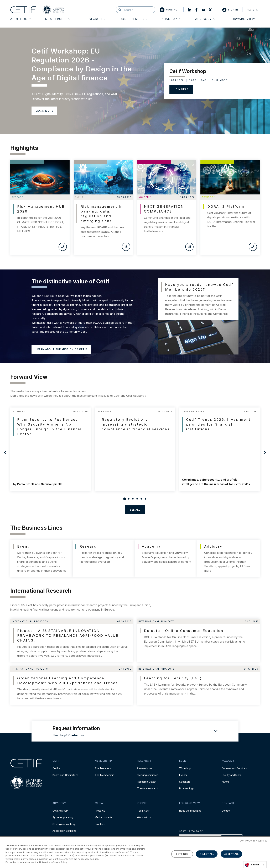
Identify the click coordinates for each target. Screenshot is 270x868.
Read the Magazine (190, 811)
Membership (58, 19)
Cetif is (56, 768)
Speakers (185, 782)
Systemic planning (63, 817)
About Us (21, 19)
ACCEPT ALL (231, 854)
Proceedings (187, 788)
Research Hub (145, 768)
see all (135, 510)
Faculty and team (231, 775)
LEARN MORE (44, 111)
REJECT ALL (207, 854)
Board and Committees (65, 775)
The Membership (105, 775)
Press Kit (100, 811)
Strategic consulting (64, 824)
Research (95, 19)
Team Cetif (143, 811)
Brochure (100, 824)
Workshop (185, 768)
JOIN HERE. (181, 89)
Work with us (144, 817)
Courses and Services (234, 768)
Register (253, 10)
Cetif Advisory (61, 811)
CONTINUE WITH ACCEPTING (254, 841)
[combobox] (255, 865)
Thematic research (148, 788)
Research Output (147, 782)
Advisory (205, 19)
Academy (171, 19)
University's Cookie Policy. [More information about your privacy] (53, 862)
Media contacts (104, 817)
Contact (169, 10)
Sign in (230, 10)
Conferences (134, 19)
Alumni (225, 782)
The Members (103, 768)
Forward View (242, 19)
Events (183, 775)
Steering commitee (148, 775)
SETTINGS (182, 854)
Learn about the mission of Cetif (61, 349)
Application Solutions (64, 831)
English (252, 865)
